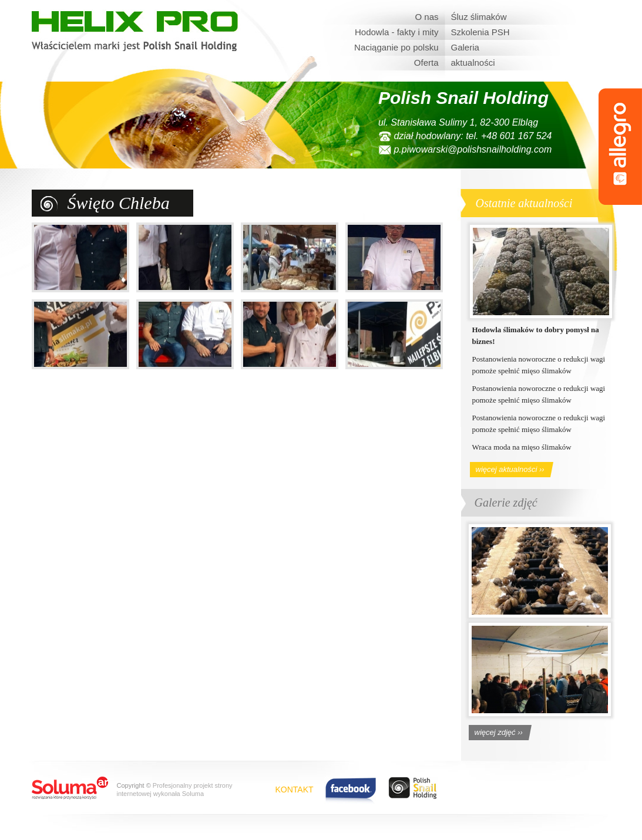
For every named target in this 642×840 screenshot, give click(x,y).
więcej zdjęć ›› (499, 732)
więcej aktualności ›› (510, 469)
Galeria (465, 47)
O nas (426, 17)
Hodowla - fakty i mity (397, 32)
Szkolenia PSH (480, 32)
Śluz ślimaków (479, 17)
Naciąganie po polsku (396, 47)
